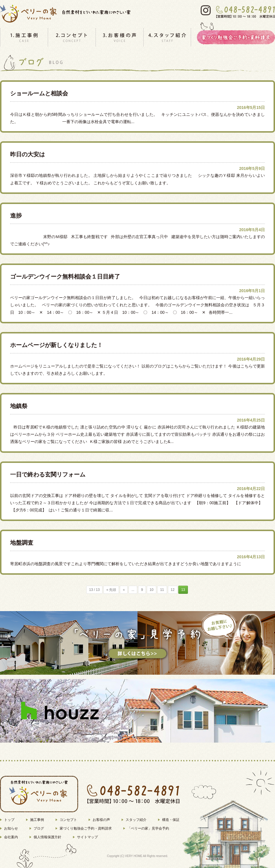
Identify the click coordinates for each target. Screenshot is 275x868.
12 (173, 590)
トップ (9, 820)
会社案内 (11, 837)
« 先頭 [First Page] (111, 590)
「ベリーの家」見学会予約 (148, 828)
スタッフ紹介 (136, 820)
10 (152, 590)
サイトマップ (87, 837)
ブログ (39, 828)
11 (162, 590)
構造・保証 (171, 820)
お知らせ (11, 828)
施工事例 (37, 820)
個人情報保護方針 (47, 837)
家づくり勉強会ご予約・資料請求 (86, 828)
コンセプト (68, 820)
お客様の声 (101, 820)
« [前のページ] (124, 590)
